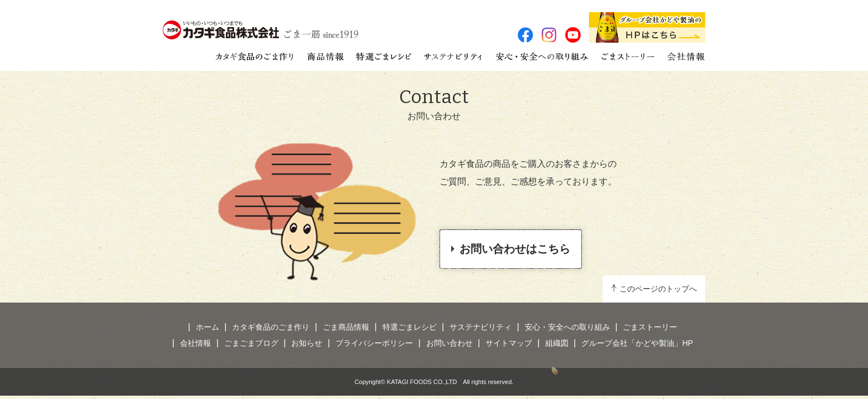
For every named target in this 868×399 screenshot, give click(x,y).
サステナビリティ (480, 327)
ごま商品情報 (346, 327)
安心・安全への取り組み (567, 327)
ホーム (208, 327)
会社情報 (195, 343)
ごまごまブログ (251, 343)
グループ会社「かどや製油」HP (637, 343)
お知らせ (307, 343)
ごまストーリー (650, 327)
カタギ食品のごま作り (271, 327)
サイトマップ (509, 343)
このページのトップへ (658, 289)
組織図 (557, 343)
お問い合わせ (449, 343)
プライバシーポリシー (374, 343)
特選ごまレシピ (410, 327)
